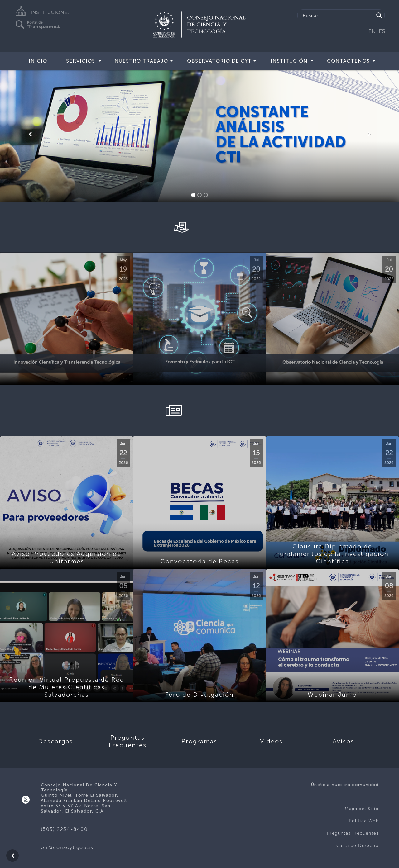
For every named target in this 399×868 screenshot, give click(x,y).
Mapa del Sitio (362, 809)
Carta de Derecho (358, 845)
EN (372, 31)
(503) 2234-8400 (64, 829)
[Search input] (337, 15)
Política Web (364, 821)
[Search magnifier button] (379, 15)
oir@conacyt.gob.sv (67, 847)
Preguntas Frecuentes (353, 833)
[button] (30, 134)
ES (382, 31)
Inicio (38, 61)
